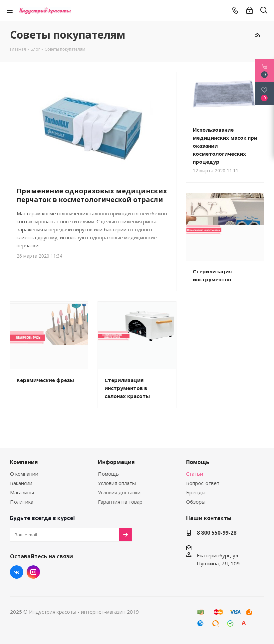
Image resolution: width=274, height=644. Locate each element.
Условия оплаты (117, 483)
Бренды (196, 492)
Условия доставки (119, 492)
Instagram (33, 572)
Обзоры (196, 502)
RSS (257, 35)
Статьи (195, 474)
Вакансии (21, 483)
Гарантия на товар (120, 502)
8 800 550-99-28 (217, 533)
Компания (24, 462)
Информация (116, 462)
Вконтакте (17, 572)
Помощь (108, 474)
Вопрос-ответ (203, 483)
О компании (24, 474)
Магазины (22, 492)
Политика (22, 502)
